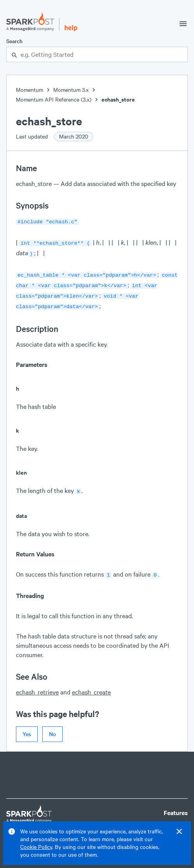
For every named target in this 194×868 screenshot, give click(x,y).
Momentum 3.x (71, 90)
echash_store (118, 99)
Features (176, 806)
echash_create (91, 685)
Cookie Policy (36, 847)
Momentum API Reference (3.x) (54, 99)
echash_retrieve (37, 685)
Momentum (30, 90)
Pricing (173, 820)
